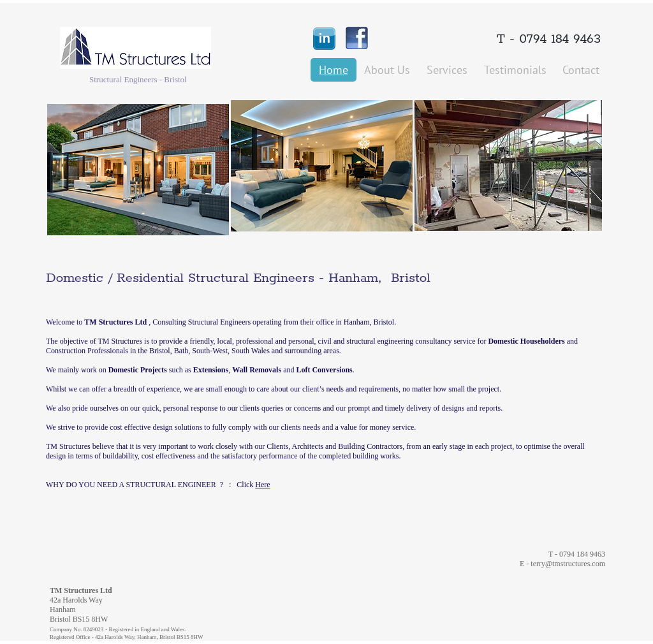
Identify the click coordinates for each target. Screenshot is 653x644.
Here (262, 485)
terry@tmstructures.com (568, 564)
